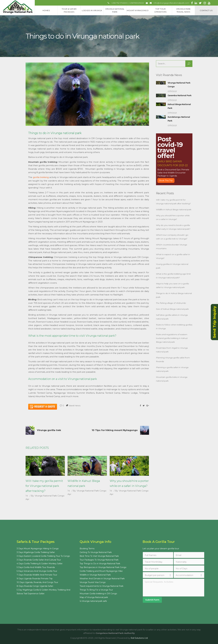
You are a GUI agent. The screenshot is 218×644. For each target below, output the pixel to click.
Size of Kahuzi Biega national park (172, 309)
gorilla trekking (41, 177)
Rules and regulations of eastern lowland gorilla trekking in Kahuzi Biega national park (172, 338)
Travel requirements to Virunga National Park (101, 586)
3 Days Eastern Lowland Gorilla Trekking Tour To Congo (43, 556)
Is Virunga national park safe (93, 601)
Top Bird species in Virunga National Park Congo (103, 567)
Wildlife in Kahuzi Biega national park (174, 210)
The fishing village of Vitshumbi (171, 303)
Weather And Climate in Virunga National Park (102, 579)
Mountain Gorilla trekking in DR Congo (98, 594)
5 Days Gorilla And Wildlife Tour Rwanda (36, 567)
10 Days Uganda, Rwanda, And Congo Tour (37, 582)
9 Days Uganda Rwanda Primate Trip (35, 579)
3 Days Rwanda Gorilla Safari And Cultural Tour (39, 560)
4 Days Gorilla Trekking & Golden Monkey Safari (40, 564)
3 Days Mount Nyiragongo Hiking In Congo (38, 549)
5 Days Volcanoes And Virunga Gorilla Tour (37, 571)
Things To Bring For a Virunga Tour (96, 590)
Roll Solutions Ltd (139, 638)
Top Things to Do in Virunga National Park (100, 564)
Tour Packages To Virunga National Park (99, 560)
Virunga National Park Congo (50, 496)
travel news (75, 406)
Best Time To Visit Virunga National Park (99, 556)
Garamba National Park (180, 95)
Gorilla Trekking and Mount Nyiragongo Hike (101, 571)
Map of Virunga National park (94, 597)
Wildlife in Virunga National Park (95, 575)
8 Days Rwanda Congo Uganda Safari (35, 586)
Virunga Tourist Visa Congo (93, 582)
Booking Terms (87, 549)
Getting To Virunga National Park (96, 552)
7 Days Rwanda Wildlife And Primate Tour (37, 575)
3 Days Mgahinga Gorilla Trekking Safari (36, 552)
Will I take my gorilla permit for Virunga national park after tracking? (44, 486)
